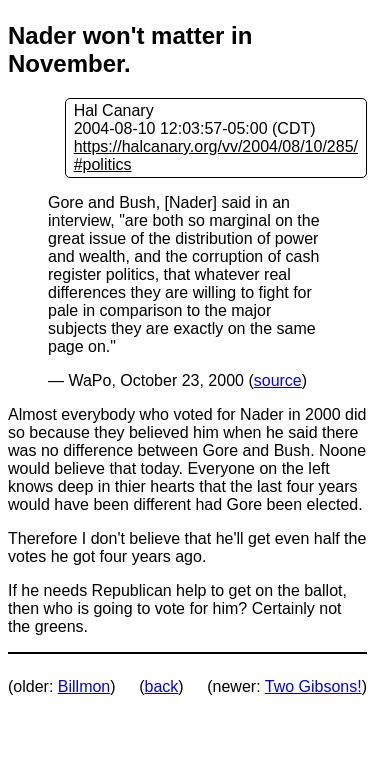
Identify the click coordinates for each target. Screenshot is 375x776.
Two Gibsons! (313, 686)
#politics (103, 164)
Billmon (84, 686)
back (162, 686)
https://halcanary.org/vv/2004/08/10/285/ (216, 146)
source (278, 380)
